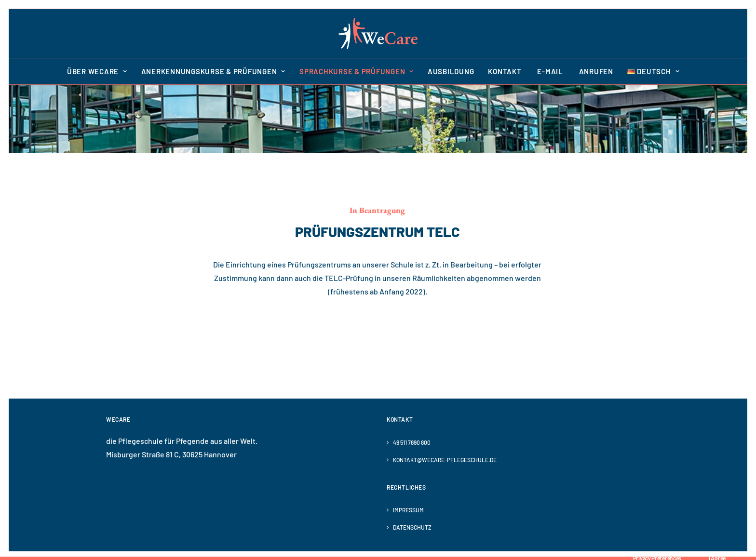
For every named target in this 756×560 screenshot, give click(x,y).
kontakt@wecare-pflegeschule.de (445, 460)
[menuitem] (100, 71)
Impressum (408, 510)
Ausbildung (451, 71)
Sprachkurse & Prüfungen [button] (357, 71)
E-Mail (549, 71)
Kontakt (505, 71)
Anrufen (595, 71)
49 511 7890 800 (412, 442)
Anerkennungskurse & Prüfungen (213, 71)
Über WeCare (97, 71)
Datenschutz (412, 527)
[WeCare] (378, 33)
